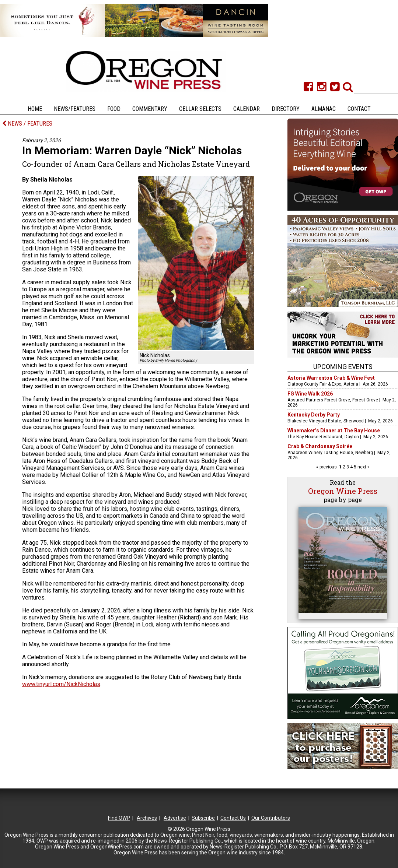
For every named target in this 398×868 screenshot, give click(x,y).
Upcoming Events (343, 367)
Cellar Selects (200, 109)
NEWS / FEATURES (27, 124)
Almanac (324, 109)
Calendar (247, 109)
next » (363, 467)
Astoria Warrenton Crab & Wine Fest (331, 378)
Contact (359, 109)
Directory (286, 109)
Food (114, 109)
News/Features (75, 109)
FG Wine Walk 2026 (310, 394)
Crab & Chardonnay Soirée (320, 446)
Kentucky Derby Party (314, 415)
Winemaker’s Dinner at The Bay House (334, 431)
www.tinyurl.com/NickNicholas (61, 684)
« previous (327, 467)
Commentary (150, 109)
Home (35, 109)
